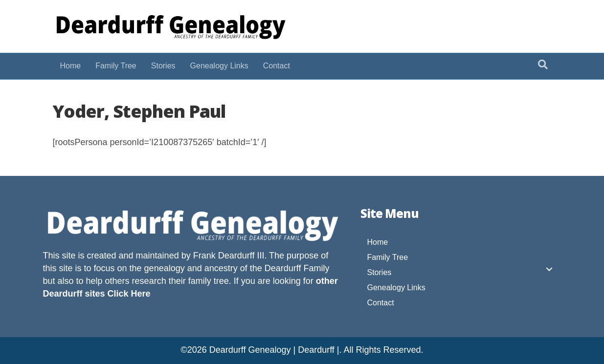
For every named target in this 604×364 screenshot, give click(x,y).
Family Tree (116, 66)
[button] (549, 269)
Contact (277, 66)
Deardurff (283, 268)
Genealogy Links (219, 66)
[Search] (543, 64)
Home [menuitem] (378, 242)
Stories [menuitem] (380, 272)
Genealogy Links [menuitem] (396, 288)
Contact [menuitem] (381, 303)
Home (71, 66)
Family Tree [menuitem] (388, 257)
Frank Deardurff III (229, 256)
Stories (163, 66)
